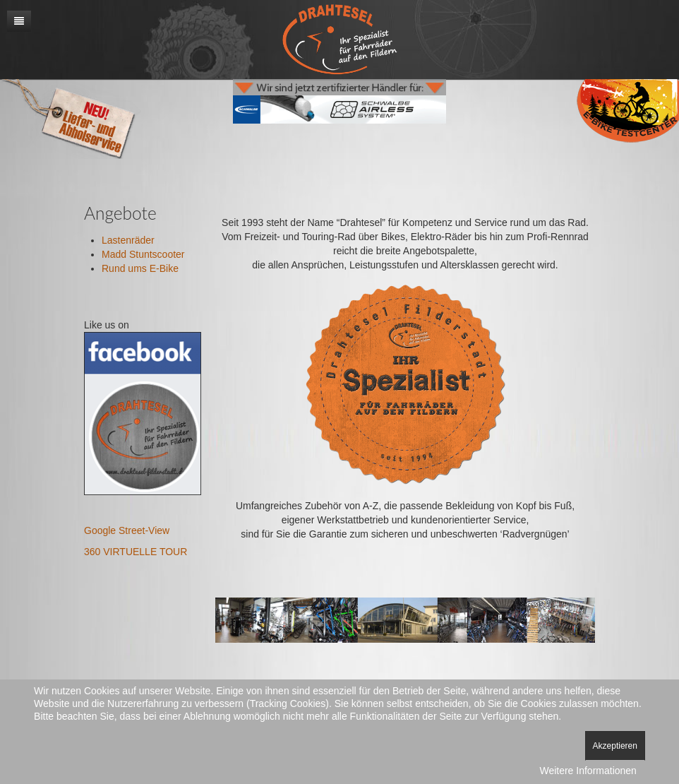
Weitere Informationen (588, 771)
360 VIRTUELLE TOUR (136, 552)
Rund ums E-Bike (140, 268)
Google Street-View (127, 530)
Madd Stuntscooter (143, 254)
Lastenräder (128, 240)
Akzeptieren (615, 746)
